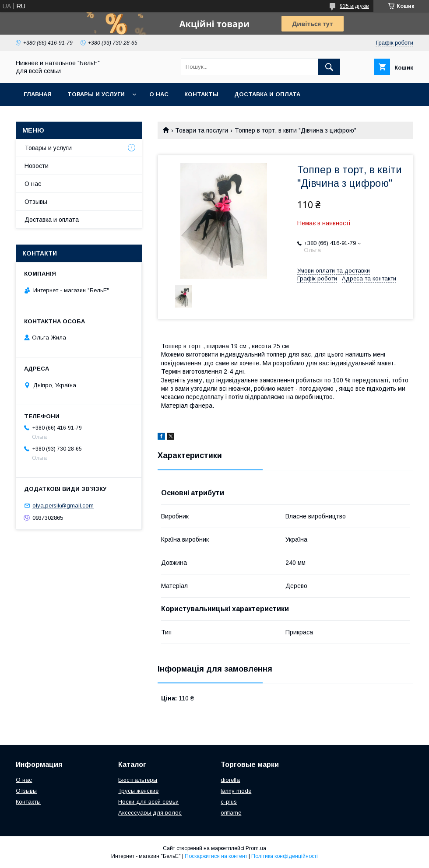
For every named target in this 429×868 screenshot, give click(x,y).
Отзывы (36, 202)
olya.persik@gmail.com (63, 506)
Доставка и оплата (267, 94)
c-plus (229, 802)
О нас (159, 94)
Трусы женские (138, 791)
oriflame (231, 813)
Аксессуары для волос (150, 813)
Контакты (201, 94)
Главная (38, 94)
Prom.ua (256, 848)
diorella (230, 780)
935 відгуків (354, 6)
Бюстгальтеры (138, 780)
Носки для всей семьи (148, 802)
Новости (37, 166)
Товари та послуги (202, 130)
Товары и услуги (96, 94)
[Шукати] (329, 67)
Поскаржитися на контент (216, 856)
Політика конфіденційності (285, 856)
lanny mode (236, 791)
